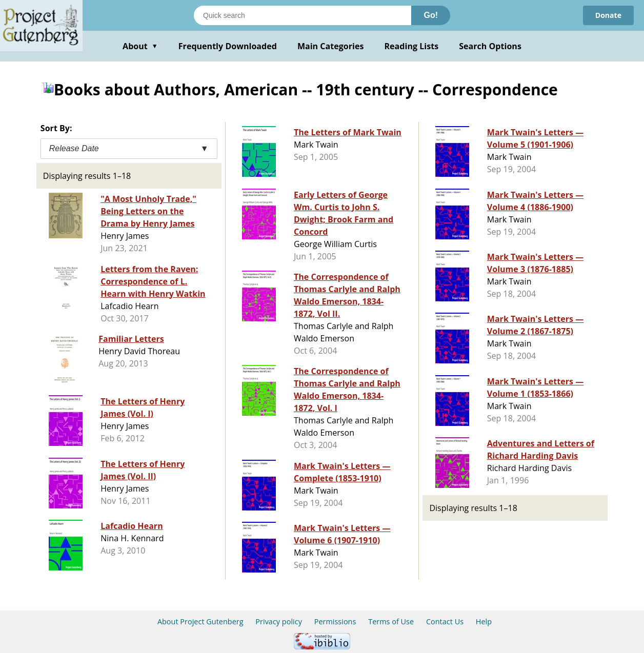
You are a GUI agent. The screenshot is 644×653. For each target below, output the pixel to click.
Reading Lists (412, 46)
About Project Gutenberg (200, 621)
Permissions (335, 621)
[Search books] (303, 15)
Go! (431, 15)
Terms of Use (391, 621)
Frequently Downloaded (228, 46)
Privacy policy (279, 621)
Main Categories (331, 46)
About (140, 46)
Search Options (490, 46)
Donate (608, 15)
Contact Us (445, 621)
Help (484, 621)
